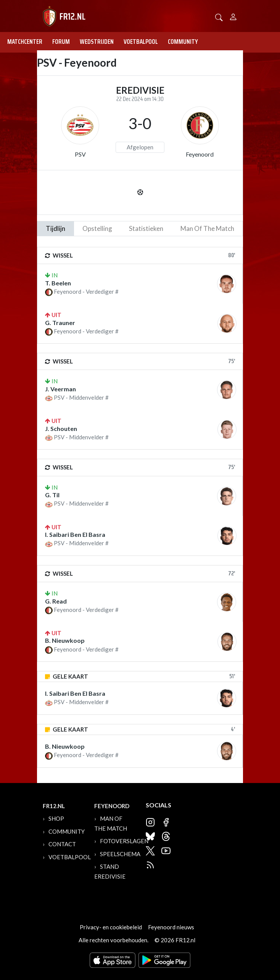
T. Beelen (58, 283)
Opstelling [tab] (97, 228)
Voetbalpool (141, 42)
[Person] (233, 16)
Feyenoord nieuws (171, 927)
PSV (80, 154)
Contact (62, 844)
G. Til (52, 495)
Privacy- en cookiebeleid (111, 927)
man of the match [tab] (207, 228)
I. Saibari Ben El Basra (75, 534)
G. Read (56, 601)
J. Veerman (60, 389)
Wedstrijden (97, 42)
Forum (61, 42)
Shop (56, 818)
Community (183, 42)
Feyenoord (200, 154)
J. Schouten (61, 428)
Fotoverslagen (124, 841)
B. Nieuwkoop (65, 640)
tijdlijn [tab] (56, 228)
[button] (219, 17)
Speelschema (120, 854)
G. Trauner (60, 323)
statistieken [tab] (146, 228)
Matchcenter (25, 42)
